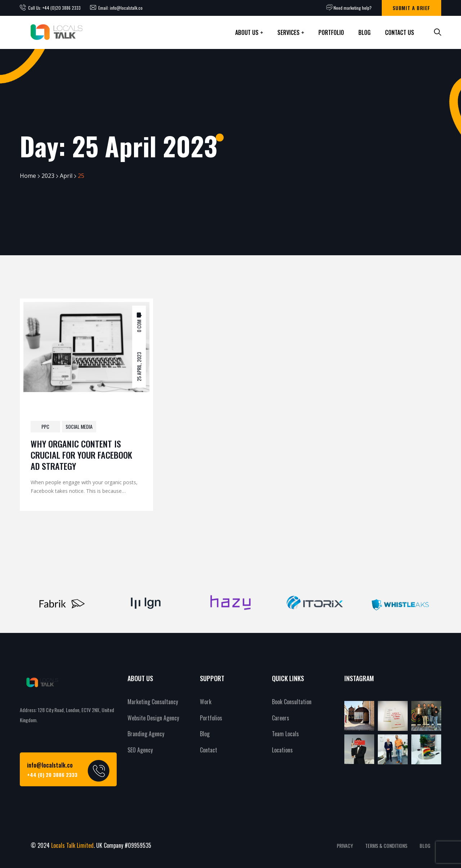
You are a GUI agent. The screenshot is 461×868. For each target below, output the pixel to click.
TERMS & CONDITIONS (386, 845)
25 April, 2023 (139, 366)
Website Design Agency (153, 718)
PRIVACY (345, 845)
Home (28, 176)
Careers (281, 718)
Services (288, 32)
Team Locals (285, 734)
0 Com (139, 326)
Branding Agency (146, 734)
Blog (364, 32)
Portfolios (211, 718)
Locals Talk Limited (72, 845)
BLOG (425, 845)
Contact (209, 750)
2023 (48, 176)
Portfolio (331, 32)
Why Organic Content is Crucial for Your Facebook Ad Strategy (81, 455)
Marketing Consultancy (153, 702)
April (66, 176)
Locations (282, 750)
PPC (45, 426)
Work (206, 702)
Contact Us (400, 32)
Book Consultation (292, 702)
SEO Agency (140, 750)
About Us (247, 32)
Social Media (79, 426)
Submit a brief (411, 8)
